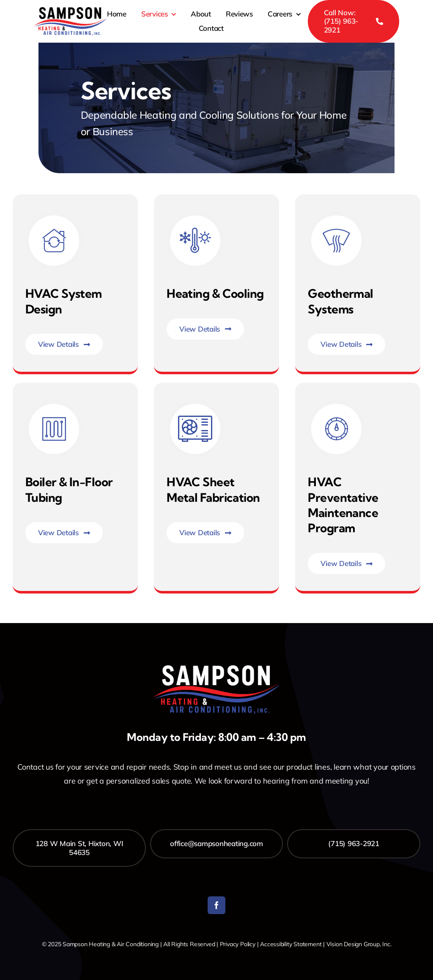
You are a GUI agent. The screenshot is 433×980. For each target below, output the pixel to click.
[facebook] (216, 905)
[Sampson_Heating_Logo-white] (216, 669)
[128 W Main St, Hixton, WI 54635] (79, 848)
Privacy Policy (238, 944)
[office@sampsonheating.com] (217, 844)
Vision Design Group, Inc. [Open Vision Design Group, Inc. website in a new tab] (359, 944)
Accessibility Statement (291, 944)
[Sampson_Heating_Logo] (70, 11)
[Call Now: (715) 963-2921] (354, 21)
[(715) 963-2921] (354, 844)
